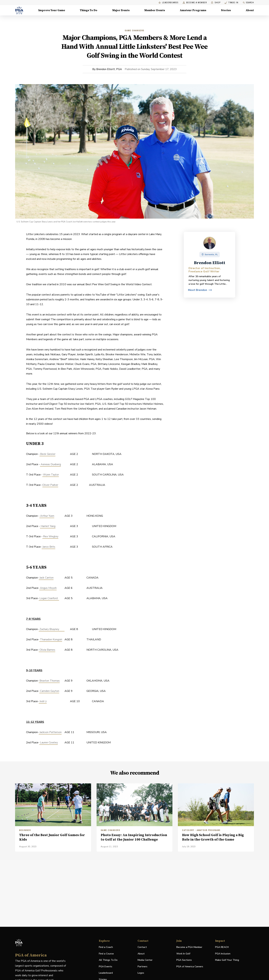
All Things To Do (108, 960)
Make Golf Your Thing (227, 960)
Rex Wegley (50, 536)
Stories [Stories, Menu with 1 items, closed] (226, 10)
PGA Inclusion (223, 954)
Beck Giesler (47, 454)
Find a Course (106, 954)
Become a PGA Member (189, 947)
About (141, 954)
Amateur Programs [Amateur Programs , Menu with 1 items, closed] (193, 10)
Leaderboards (168, 3)
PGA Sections (184, 960)
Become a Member (195, 3)
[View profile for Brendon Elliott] (200, 290)
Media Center (145, 960)
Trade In (232, 3)
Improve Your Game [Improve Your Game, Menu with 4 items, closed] (52, 10)
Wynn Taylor (51, 475)
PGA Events (106, 967)
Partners (142, 967)
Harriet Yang (48, 526)
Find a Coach (106, 947)
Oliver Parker (50, 485)
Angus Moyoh (48, 588)
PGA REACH (222, 947)
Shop (216, 3)
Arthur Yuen (47, 516)
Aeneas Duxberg (50, 464)
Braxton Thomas (49, 681)
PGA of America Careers (190, 967)
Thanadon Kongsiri (51, 639)
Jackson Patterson (50, 732)
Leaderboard (106, 973)
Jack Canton (46, 578)
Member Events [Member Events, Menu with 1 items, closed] (155, 10)
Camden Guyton (49, 691)
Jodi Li (43, 701)
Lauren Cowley (49, 743)
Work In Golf (183, 954)
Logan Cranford (49, 598)
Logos (141, 973)
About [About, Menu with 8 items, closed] (250, 10)
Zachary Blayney (52, 629)
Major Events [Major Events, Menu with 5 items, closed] (121, 10)
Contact (142, 947)
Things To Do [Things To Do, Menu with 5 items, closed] (89, 10)
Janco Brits (48, 547)
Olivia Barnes (47, 650)
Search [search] (248, 3)
